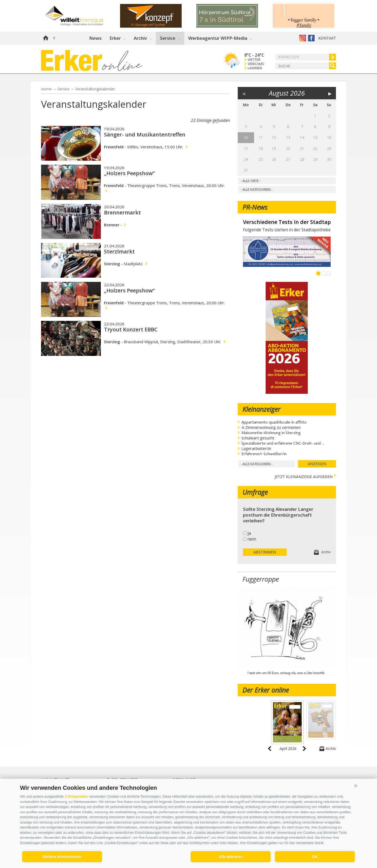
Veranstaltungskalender (95, 89)
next (304, 749)
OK (315, 857)
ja (249, 533)
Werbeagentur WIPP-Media (218, 38)
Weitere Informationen (62, 857)
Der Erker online (266, 690)
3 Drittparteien (76, 796)
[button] (356, 786)
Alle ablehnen (230, 857)
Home (46, 38)
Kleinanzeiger (261, 409)
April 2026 (288, 749)
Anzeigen (317, 464)
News (95, 38)
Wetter (254, 60)
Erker (115, 38)
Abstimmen (265, 552)
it (54, 38)
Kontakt (327, 38)
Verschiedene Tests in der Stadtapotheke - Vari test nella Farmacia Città (287, 222)
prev (270, 749)
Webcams (256, 64)
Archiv (140, 38)
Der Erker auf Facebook (311, 38)
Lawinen (255, 68)
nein (252, 539)
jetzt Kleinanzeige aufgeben (304, 476)
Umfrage (255, 492)
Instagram (303, 38)
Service (168, 38)
